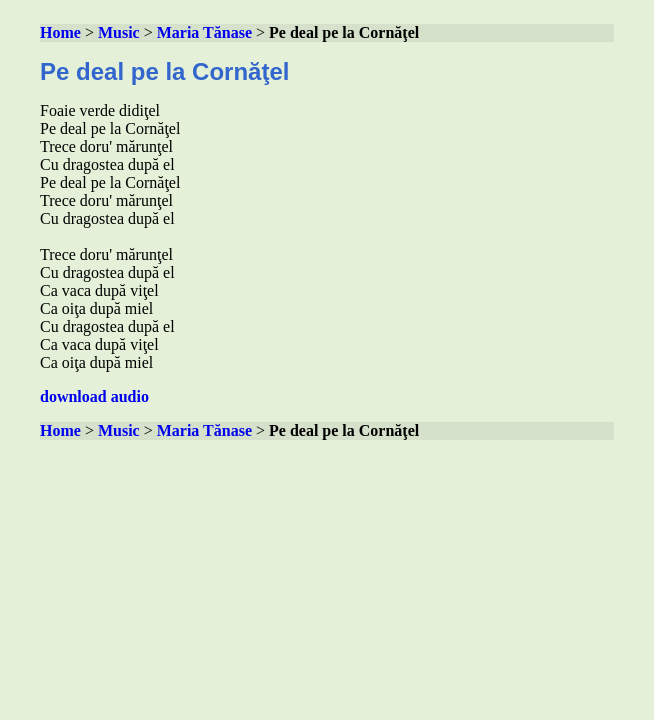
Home (60, 32)
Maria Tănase (204, 32)
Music (119, 32)
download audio (94, 396)
